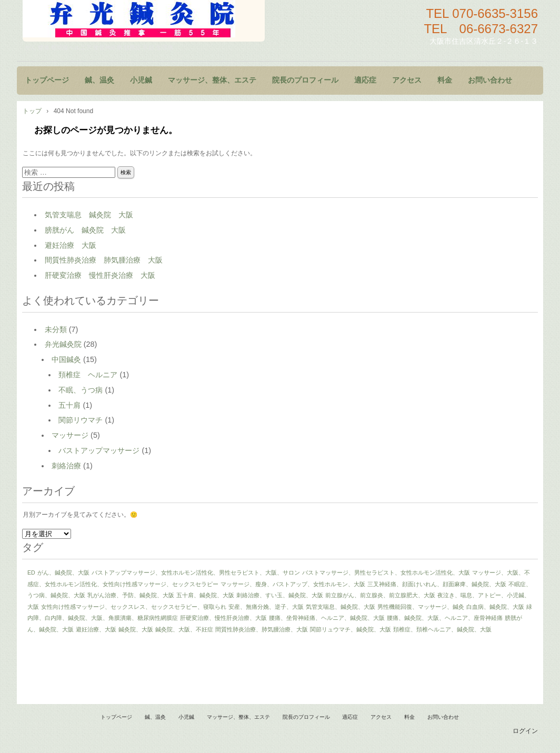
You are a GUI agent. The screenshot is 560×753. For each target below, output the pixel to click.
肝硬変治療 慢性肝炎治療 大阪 (100, 275)
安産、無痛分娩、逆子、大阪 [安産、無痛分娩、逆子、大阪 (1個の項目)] (266, 607)
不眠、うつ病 (81, 390)
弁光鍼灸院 (63, 344)
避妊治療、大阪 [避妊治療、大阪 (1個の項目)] (96, 629)
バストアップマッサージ (99, 450)
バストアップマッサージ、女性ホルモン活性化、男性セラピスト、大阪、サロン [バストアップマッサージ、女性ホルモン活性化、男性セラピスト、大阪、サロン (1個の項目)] (196, 573)
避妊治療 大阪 (71, 245)
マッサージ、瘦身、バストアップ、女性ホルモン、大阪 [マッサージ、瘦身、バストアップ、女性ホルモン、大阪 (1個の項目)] (293, 584)
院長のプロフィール (305, 80)
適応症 (365, 80)
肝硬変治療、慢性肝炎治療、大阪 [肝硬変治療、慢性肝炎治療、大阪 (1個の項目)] (223, 618)
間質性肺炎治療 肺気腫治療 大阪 (104, 260)
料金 (445, 80)
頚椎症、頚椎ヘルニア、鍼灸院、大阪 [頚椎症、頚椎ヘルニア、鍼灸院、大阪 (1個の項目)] (442, 629)
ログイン (525, 731)
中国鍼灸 (66, 359)
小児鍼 (141, 80)
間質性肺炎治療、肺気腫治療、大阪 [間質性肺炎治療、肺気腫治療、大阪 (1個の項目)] (262, 629)
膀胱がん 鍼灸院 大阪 (85, 230)
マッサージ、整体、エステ (212, 80)
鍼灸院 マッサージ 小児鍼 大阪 (144, 21)
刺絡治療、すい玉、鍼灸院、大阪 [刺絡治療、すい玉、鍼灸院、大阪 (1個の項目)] (280, 595)
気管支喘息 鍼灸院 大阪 (89, 215)
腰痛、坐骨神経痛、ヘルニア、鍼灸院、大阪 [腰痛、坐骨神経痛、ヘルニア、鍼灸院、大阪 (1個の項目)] (327, 618)
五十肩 (69, 405)
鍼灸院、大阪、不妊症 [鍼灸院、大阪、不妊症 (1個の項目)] (184, 629)
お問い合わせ (490, 80)
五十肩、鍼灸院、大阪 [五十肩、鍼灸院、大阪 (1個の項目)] (205, 595)
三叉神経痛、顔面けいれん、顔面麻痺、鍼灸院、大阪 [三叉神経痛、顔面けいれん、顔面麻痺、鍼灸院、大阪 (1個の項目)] (437, 584)
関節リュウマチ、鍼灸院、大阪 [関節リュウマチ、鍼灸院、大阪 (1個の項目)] (351, 629)
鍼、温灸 (99, 80)
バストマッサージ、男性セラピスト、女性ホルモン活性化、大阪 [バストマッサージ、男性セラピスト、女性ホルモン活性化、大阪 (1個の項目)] (386, 573)
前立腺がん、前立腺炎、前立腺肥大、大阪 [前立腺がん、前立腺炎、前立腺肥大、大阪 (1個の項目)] (380, 595)
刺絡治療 (66, 466)
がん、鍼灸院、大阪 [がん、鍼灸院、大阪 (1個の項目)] (63, 573)
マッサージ (70, 435)
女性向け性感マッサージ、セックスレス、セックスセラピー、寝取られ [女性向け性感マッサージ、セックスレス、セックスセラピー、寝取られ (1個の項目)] (134, 607)
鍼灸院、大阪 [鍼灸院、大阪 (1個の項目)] (136, 629)
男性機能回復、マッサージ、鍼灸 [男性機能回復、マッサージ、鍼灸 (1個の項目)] (421, 607)
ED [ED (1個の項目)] (31, 573)
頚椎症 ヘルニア (88, 375)
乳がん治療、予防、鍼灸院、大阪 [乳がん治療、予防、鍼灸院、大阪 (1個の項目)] (131, 595)
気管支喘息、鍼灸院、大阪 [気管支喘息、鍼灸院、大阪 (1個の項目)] (341, 607)
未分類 (56, 329)
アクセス (407, 80)
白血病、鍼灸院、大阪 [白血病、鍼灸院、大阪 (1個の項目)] (495, 607)
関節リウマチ (81, 420)
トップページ (47, 80)
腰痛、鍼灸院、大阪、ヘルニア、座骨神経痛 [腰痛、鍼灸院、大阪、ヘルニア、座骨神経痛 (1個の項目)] (445, 618)
